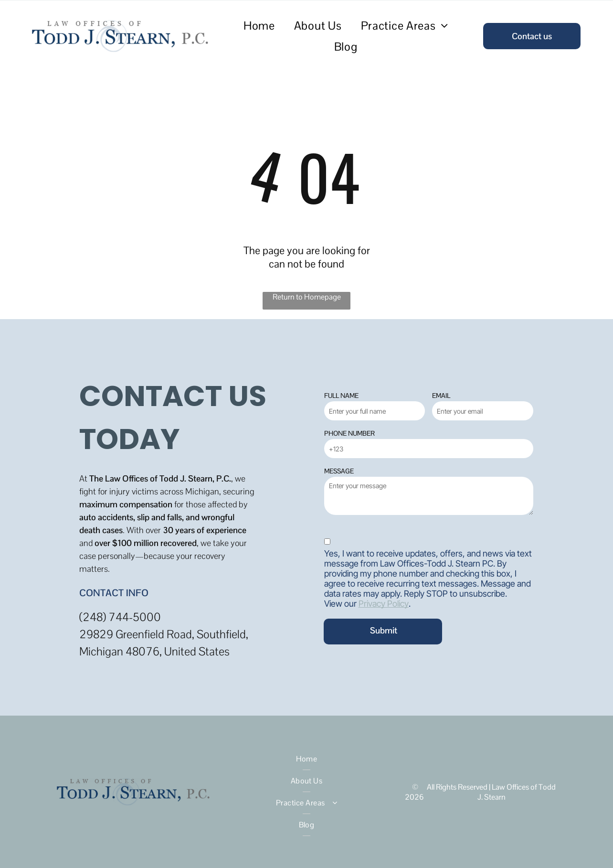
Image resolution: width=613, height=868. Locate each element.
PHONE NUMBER (349, 433)
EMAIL (441, 396)
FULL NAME (341, 396)
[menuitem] (259, 26)
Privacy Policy (384, 604)
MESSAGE (339, 471)
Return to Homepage (307, 297)
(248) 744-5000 (120, 617)
